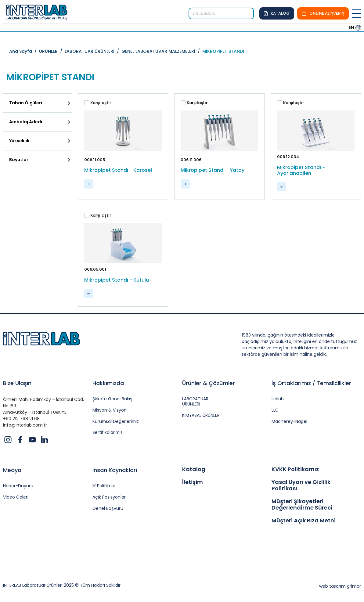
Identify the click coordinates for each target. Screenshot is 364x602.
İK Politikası (104, 486)
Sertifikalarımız (108, 433)
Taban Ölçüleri (26, 103)
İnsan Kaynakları (115, 470)
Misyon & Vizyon (110, 410)
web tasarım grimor (340, 586)
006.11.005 (95, 160)
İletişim (193, 482)
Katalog (194, 469)
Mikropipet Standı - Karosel (118, 170)
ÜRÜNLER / (52, 51)
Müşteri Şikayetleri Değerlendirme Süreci (302, 505)
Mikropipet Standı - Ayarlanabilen (301, 170)
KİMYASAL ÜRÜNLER (201, 415)
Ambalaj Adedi (26, 122)
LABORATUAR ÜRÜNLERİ (195, 402)
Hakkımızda (108, 383)
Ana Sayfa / (24, 51)
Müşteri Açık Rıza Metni (304, 521)
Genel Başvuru (108, 508)
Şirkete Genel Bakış (112, 399)
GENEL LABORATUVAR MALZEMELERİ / (162, 51)
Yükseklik (19, 141)
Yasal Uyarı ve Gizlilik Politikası (301, 485)
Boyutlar (19, 160)
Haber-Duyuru (18, 486)
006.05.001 (95, 269)
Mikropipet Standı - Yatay (213, 170)
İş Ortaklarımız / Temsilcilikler (311, 383)
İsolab (278, 399)
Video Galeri (16, 497)
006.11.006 (191, 160)
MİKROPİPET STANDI (223, 51)
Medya (12, 470)
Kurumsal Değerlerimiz (116, 422)
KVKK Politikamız (295, 469)
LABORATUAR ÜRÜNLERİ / (93, 51)
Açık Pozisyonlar (109, 497)
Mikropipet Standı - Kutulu (117, 280)
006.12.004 (288, 157)
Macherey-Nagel (289, 422)
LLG (275, 410)
